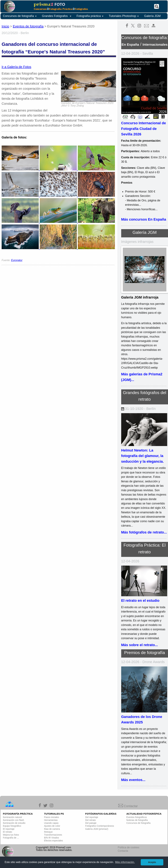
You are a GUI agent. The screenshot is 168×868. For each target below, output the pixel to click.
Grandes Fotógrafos (57, 16)
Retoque (48, 832)
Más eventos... (133, 780)
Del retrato (90, 820)
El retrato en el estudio (140, 601)
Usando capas (51, 823)
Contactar (128, 806)
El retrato (8, 832)
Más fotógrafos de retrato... (144, 532)
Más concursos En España (144, 219)
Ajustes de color (52, 826)
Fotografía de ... (11, 838)
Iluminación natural (12, 817)
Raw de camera (52, 829)
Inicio (5, 26)
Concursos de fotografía (20, 16)
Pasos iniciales (52, 817)
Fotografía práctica (91, 16)
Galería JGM (152, 16)
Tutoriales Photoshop (124, 16)
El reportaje (9, 829)
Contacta (123, 851)
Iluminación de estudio (14, 823)
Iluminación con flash (13, 820)
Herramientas (51, 820)
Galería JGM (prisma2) (97, 829)
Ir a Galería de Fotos (16, 67)
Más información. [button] (125, 862)
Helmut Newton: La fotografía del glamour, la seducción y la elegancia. (143, 456)
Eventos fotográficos (137, 817)
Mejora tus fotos (11, 835)
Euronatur (17, 260)
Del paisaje (91, 823)
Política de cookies (129, 847)
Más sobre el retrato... (140, 645)
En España (130, 44)
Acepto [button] (152, 862)
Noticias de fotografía (137, 820)
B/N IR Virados (51, 838)
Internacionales (155, 44)
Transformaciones (53, 835)
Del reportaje (92, 817)
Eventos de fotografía (28, 26)
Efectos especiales (53, 841)
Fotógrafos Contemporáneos (100, 826)
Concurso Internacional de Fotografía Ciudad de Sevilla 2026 (144, 129)
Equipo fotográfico (12, 826)
